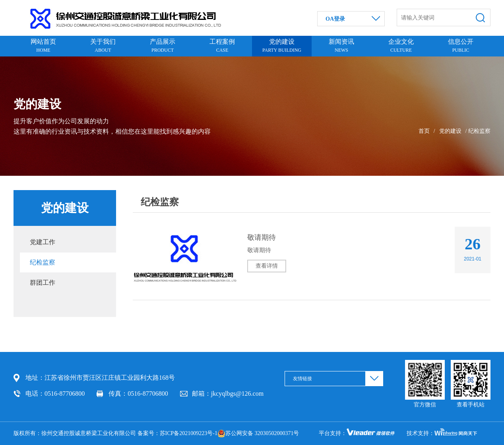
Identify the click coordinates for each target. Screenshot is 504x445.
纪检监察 (43, 262)
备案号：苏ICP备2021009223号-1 (177, 433)
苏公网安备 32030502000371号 (258, 433)
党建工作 (43, 242)
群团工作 (43, 283)
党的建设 (450, 131)
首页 (424, 131)
